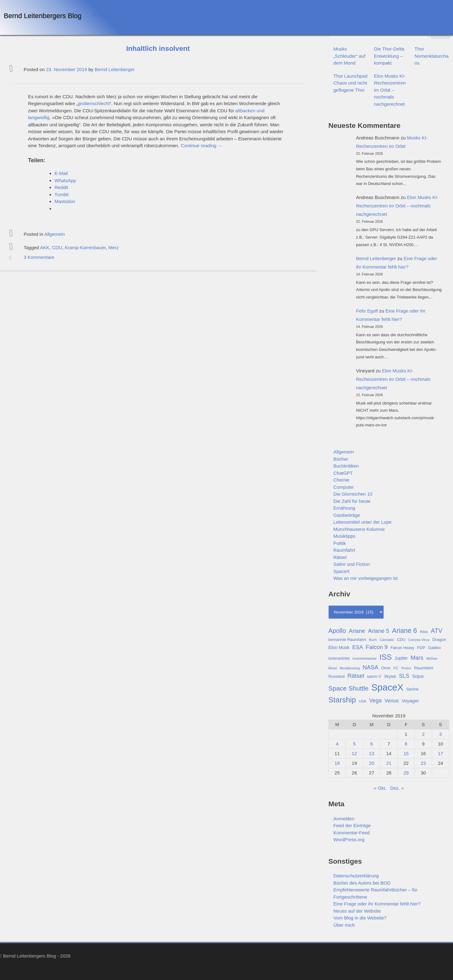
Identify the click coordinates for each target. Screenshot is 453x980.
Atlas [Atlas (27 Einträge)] (424, 631)
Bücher (341, 459)
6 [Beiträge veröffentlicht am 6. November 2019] (372, 744)
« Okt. (380, 788)
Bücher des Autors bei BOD (167, 7)
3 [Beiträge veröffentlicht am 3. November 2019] (441, 734)
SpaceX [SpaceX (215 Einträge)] (387, 687)
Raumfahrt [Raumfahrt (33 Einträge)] (424, 668)
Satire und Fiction (352, 564)
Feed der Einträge (352, 825)
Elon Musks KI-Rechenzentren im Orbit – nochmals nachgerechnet (390, 90)
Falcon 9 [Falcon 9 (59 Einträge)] (377, 647)
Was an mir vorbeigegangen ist (365, 578)
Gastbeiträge (347, 515)
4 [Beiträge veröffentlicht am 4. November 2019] (337, 744)
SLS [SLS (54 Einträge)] (404, 676)
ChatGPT (343, 473)
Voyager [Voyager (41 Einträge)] (410, 701)
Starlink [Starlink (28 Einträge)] (412, 689)
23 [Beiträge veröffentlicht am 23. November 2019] (423, 763)
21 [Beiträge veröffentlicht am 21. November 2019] (389, 763)
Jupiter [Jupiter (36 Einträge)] (401, 658)
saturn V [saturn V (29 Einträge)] (374, 677)
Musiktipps (344, 536)
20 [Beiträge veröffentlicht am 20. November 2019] (372, 763)
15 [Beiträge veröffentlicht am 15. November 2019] (406, 753)
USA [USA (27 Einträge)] (363, 701)
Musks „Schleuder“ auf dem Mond (349, 56)
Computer (344, 487)
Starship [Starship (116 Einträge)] (342, 700)
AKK (45, 247)
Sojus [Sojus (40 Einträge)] (418, 676)
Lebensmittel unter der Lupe (362, 522)
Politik (340, 543)
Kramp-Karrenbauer (85, 247)
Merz (114, 247)
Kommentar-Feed (352, 833)
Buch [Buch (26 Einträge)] (373, 640)
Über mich (204, 14)
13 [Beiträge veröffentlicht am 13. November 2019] (372, 753)
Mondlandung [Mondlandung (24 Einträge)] (350, 668)
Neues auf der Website (117, 14)
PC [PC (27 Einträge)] (396, 668)
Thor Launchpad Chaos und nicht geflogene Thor (350, 83)
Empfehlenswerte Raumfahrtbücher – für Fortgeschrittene (255, 7)
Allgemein (55, 234)
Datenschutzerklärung (116, 7)
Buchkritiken (346, 466)
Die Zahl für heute (352, 501)
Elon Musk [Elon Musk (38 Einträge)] (339, 648)
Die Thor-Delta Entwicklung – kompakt (389, 56)
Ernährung (344, 508)
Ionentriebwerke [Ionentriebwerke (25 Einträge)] (364, 658)
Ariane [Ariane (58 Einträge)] (357, 631)
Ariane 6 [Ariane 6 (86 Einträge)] (404, 631)
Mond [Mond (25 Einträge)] (333, 668)
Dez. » (397, 788)
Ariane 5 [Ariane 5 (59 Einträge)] (379, 631)
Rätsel (340, 557)
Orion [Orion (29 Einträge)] (386, 668)
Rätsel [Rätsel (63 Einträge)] (356, 676)
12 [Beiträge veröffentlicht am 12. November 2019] (354, 753)
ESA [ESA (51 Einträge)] (358, 647)
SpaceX (342, 571)
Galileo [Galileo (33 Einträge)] (434, 648)
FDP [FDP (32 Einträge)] (421, 648)
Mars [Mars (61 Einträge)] (417, 658)
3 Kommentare (39, 257)
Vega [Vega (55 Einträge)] (375, 701)
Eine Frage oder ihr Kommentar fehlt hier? (358, 7)
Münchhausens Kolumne (359, 529)
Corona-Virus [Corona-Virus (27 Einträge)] (419, 640)
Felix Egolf (367, 311)
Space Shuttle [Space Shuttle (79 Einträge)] (348, 688)
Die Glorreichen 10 (353, 494)
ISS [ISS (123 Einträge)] (386, 657)
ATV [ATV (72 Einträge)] (437, 631)
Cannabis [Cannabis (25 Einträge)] (387, 640)
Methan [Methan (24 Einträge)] (432, 658)
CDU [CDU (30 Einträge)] (401, 640)
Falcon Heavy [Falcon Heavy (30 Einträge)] (402, 648)
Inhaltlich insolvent (158, 49)
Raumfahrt (344, 550)
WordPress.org (349, 839)
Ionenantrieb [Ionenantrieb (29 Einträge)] (339, 658)
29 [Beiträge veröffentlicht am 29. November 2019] (406, 773)
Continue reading (201, 146)
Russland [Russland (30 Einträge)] (336, 677)
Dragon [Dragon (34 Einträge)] (439, 640)
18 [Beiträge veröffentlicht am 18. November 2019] (337, 763)
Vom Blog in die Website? (167, 14)
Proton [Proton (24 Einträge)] (406, 668)
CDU (57, 247)
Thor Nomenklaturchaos (432, 56)
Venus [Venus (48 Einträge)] (392, 701)
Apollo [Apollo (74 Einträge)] (337, 631)
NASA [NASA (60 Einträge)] (370, 667)
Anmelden (344, 819)
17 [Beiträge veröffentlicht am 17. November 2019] (441, 753)
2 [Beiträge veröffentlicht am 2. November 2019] (423, 734)
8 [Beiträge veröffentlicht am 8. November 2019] (406, 744)
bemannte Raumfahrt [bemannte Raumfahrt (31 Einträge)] (347, 640)
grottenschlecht (94, 103)
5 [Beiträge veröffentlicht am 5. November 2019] (354, 744)
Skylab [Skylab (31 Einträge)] (390, 676)
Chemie (341, 480)
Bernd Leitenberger (115, 69)
